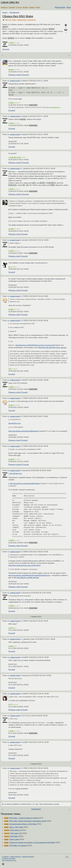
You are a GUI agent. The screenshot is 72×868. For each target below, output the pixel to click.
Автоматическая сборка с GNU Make (23, 824)
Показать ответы (15, 75)
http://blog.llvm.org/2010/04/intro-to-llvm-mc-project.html (35, 345)
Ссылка (6, 49)
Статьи (19, 7)
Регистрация (60, 7)
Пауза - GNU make (16, 827)
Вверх (67, 857)
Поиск (38, 7)
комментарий (15, 81)
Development (15, 12)
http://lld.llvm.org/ (14, 423)
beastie (11, 70)
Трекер (32, 7)
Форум (25, 7)
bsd (6, 20)
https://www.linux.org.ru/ (9, 860)
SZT (10, 369)
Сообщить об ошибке (9, 858)
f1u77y (11, 704)
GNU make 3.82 (16, 833)
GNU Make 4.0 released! (18, 846)
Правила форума (15, 857)
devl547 (11, 309)
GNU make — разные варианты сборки (24, 818)
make (14, 20)
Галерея (12, 7)
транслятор (31, 20)
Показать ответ (14, 234)
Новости (4, 7)
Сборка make (14, 839)
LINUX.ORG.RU (10, 3)
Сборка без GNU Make (18, 16)
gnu (10, 20)
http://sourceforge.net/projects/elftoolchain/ (24, 431)
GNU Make (14, 836)
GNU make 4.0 (16, 830)
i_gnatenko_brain (15, 157)
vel (9, 267)
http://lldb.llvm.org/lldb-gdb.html (28, 578)
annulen (11, 229)
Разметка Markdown (28, 857)
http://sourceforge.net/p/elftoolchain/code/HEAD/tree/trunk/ (29, 575)
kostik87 (11, 459)
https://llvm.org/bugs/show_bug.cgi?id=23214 (24, 565)
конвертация (22, 20)
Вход (69, 7)
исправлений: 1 (55, 107)
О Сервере (5, 857)
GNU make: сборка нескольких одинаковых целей (28, 821)
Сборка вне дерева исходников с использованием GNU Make (32, 843)
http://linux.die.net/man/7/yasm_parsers (52, 348)
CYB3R (11, 43)
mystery (11, 628)
